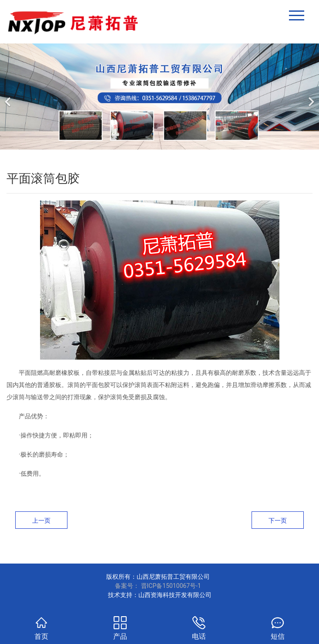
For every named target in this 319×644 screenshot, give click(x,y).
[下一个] (310, 97)
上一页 (41, 521)
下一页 (278, 521)
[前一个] (9, 97)
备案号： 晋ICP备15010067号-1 (158, 586)
